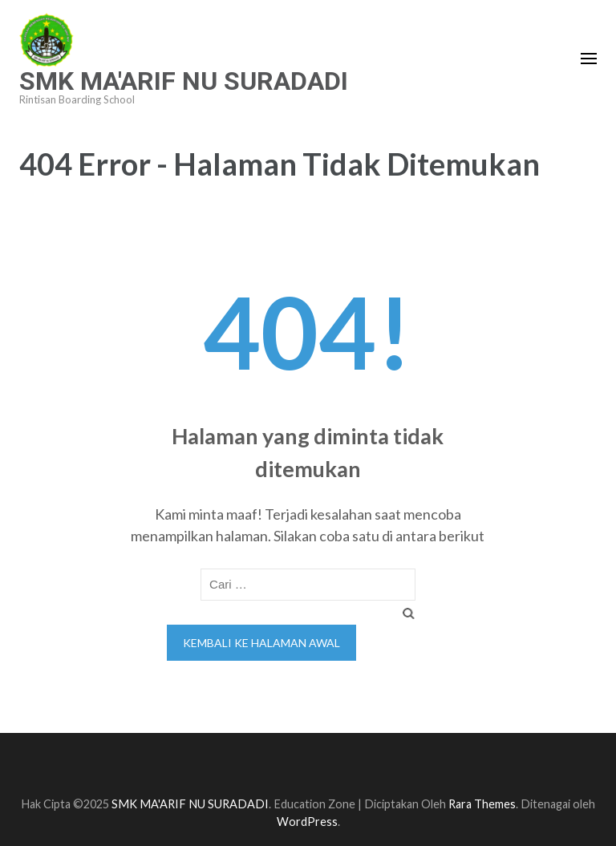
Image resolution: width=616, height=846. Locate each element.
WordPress (307, 822)
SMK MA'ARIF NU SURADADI (184, 81)
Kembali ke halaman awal (261, 643)
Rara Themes (482, 804)
